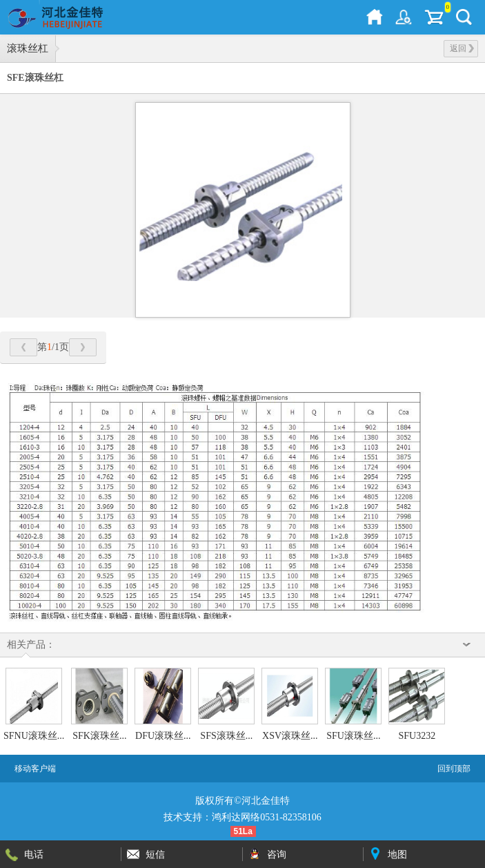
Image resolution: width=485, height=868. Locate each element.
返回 (462, 48)
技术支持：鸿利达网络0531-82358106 (243, 817)
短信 (155, 854)
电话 (34, 854)
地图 (397, 854)
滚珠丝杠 (28, 48)
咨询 (277, 854)
